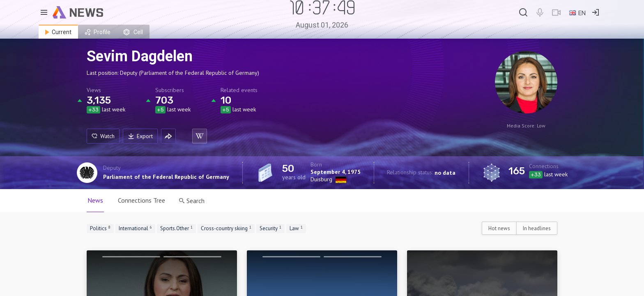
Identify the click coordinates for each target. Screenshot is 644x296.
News (95, 200)
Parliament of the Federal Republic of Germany (166, 177)
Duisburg (321, 179)
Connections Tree (141, 200)
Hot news (499, 228)
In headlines (537, 228)
